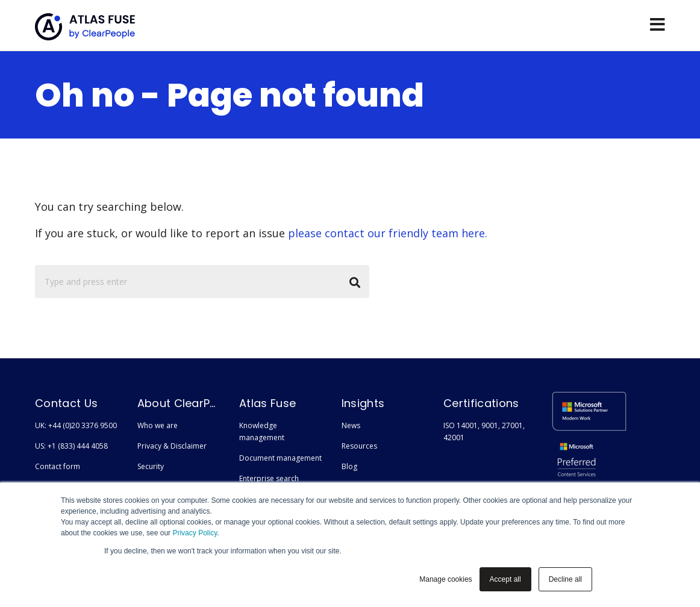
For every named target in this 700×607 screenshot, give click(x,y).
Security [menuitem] (151, 466)
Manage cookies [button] (445, 579)
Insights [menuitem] (363, 403)
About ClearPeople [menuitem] (179, 403)
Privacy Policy (195, 533)
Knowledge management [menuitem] (262, 431)
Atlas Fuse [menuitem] (267, 403)
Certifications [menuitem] (481, 403)
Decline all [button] (565, 579)
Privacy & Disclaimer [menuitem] (172, 446)
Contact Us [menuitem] (66, 403)
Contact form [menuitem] (58, 466)
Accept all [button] (505, 579)
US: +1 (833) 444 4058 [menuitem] (71, 446)
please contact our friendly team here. (388, 233)
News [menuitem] (351, 425)
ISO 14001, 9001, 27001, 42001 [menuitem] (484, 431)
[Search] (202, 282)
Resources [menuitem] (359, 446)
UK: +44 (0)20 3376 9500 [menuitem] (76, 425)
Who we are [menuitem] (158, 425)
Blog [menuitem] (349, 466)
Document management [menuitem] (280, 458)
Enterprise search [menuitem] (269, 478)
